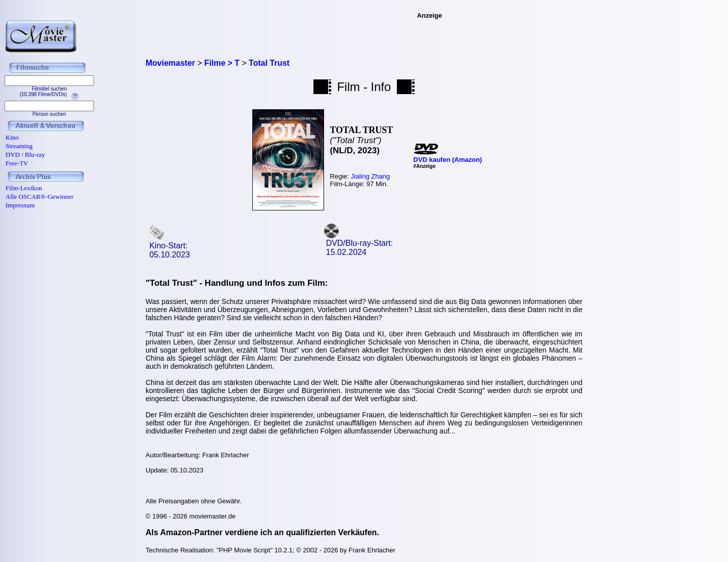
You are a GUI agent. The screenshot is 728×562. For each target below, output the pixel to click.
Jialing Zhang (370, 176)
